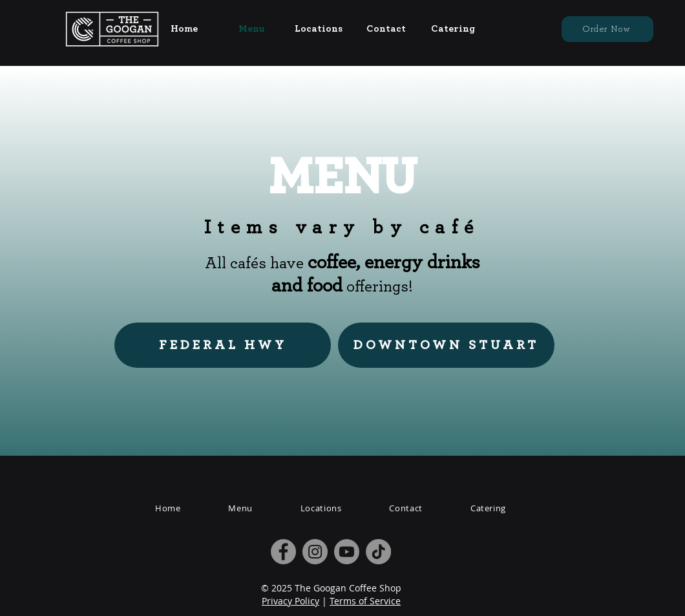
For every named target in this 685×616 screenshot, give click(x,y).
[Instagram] (315, 552)
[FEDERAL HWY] (223, 345)
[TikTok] (378, 552)
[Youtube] (347, 552)
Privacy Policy (290, 601)
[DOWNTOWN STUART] (446, 345)
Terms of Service (365, 601)
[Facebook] (283, 552)
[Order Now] (607, 29)
